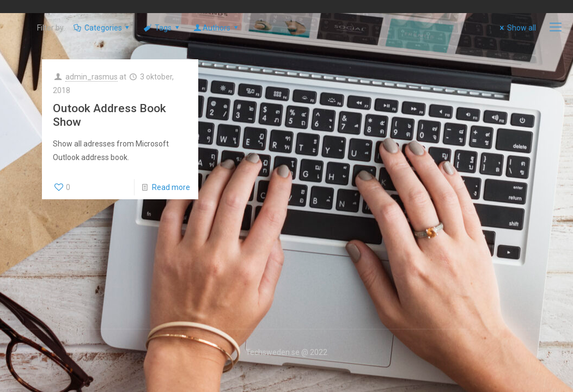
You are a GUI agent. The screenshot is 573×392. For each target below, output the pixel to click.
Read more (171, 187)
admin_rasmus (92, 77)
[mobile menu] (556, 27)
